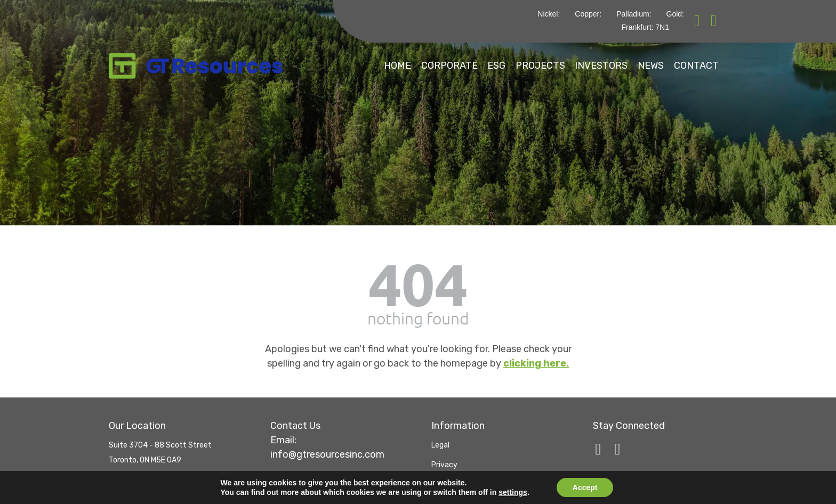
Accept (585, 487)
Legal (440, 440)
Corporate (390, 66)
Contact (694, 66)
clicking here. (536, 358)
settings (513, 492)
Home (327, 66)
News (637, 66)
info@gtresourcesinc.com (327, 449)
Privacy (444, 460)
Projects (504, 66)
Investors (577, 66)
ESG (449, 66)
